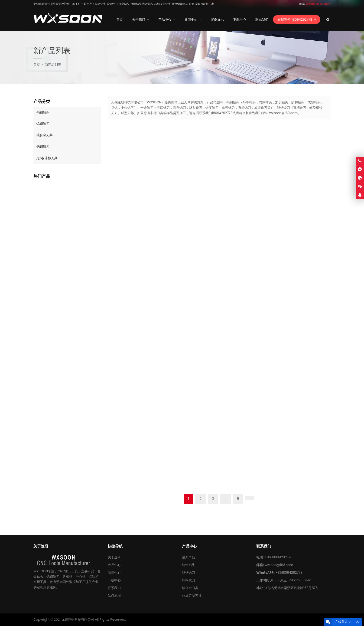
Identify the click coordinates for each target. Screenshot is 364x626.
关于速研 (114, 557)
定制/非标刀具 (47, 158)
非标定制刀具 (192, 596)
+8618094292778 (289, 573)
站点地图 (114, 596)
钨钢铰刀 (43, 146)
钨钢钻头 (43, 112)
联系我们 (114, 588)
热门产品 (42, 176)
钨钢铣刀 (43, 124)
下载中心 (114, 580)
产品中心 (114, 565)
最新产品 (188, 557)
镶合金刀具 (45, 135)
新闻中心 (114, 573)
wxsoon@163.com (279, 565)
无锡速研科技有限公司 (78, 619)
